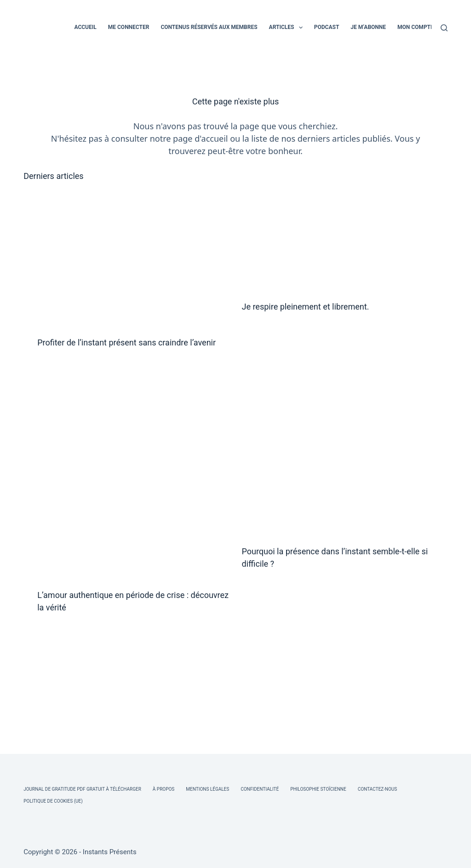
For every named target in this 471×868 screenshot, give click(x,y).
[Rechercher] (444, 28)
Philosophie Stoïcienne (318, 789)
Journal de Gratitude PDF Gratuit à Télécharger (82, 789)
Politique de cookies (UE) (53, 801)
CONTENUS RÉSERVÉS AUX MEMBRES (209, 27)
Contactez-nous (378, 789)
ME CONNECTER (129, 27)
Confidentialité (260, 789)
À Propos (164, 789)
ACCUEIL (85, 27)
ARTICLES (288, 28)
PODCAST (327, 27)
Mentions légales (207, 789)
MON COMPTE (416, 27)
